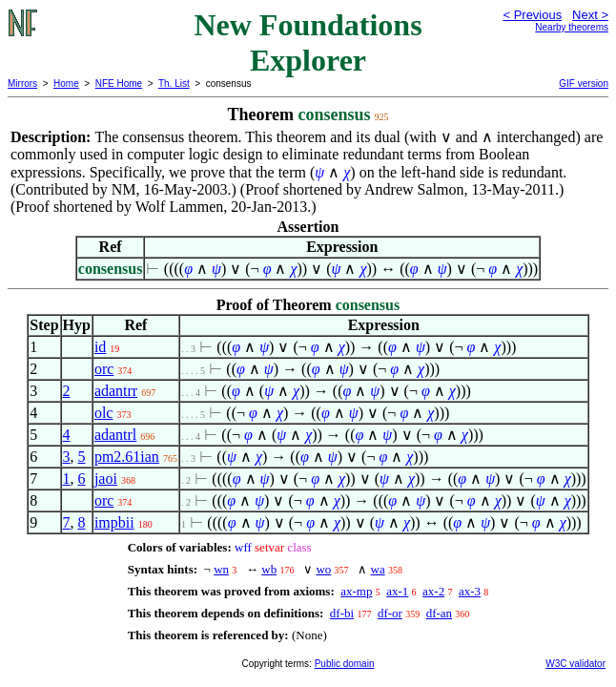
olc (104, 413)
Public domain (345, 664)
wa (378, 569)
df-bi (342, 613)
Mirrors (22, 83)
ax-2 (433, 591)
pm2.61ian (127, 457)
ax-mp (356, 591)
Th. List (174, 83)
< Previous (532, 15)
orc (104, 369)
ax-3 (470, 591)
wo (323, 569)
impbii (114, 522)
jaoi (106, 479)
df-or (390, 613)
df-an (439, 613)
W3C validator (575, 664)
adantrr (116, 391)
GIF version (584, 83)
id (100, 347)
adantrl (115, 435)
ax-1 (397, 591)
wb (269, 569)
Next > (590, 15)
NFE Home (119, 83)
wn (221, 569)
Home (66, 83)
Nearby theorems (572, 27)
